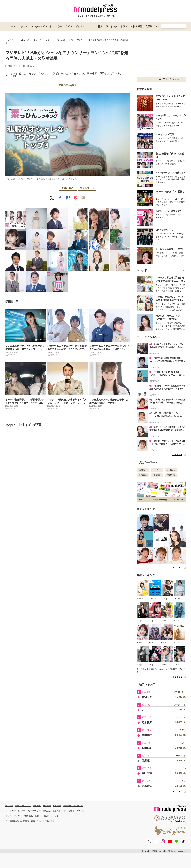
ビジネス (80, 26)
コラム (59, 26)
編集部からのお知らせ (73, 806)
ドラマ (124, 26)
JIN (157, 470)
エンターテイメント (42, 26)
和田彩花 (147, 748)
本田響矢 (147, 735)
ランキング (111, 26)
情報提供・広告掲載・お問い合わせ (59, 811)
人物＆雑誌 (136, 26)
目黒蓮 (146, 761)
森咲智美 (147, 773)
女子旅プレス (152, 26)
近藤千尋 (171, 475)
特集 (100, 26)
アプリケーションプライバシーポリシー (23, 811)
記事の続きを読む (68, 85)
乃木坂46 (147, 722)
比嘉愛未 (147, 786)
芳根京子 (143, 470)
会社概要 (9, 806)
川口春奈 (143, 475)
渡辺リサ (147, 697)
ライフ (69, 26)
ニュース (11, 26)
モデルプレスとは (23, 806)
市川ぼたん (171, 470)
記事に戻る (68, 188)
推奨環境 (47, 806)
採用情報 (57, 806)
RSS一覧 (80, 811)
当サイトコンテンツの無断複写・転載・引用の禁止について (32, 816)
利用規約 (37, 806)
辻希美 (157, 475)
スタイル (23, 26)
